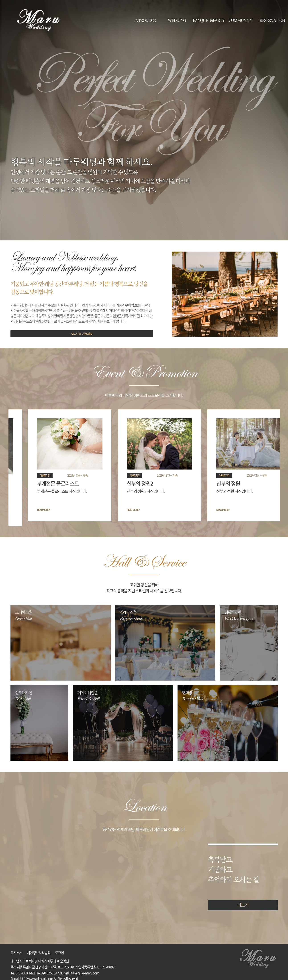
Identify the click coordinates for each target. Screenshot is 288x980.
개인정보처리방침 (39, 948)
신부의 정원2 (124, 483)
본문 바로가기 (0, 0)
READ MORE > (28, 510)
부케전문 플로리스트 (42, 483)
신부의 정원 (213, 483)
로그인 (59, 948)
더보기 (243, 900)
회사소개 (16, 948)
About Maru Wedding (82, 333)
